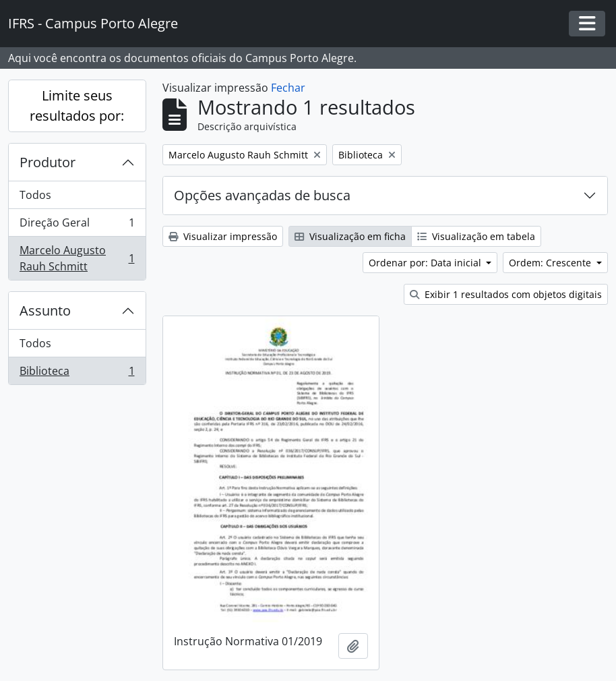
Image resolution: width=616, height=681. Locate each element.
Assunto (45, 310)
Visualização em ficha (350, 236)
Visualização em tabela (476, 236)
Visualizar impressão (223, 236)
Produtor (48, 162)
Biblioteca (77, 374)
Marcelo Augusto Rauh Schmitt (77, 258)
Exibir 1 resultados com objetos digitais (506, 294)
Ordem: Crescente (551, 263)
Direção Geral (77, 226)
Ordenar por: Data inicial (426, 263)
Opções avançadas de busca (262, 195)
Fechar (288, 88)
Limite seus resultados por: (77, 106)
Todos (35, 195)
